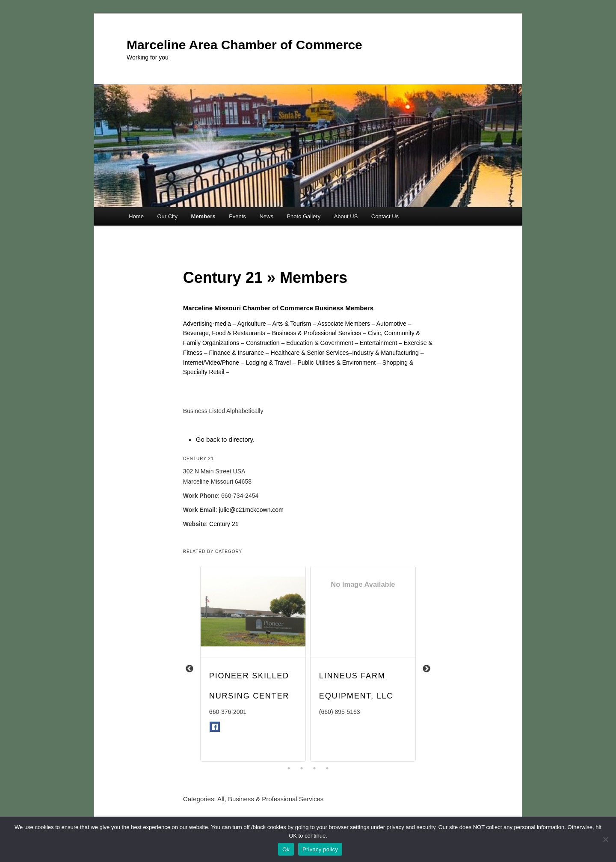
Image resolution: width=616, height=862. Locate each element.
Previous (190, 669)
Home (136, 216)
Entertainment (378, 343)
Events (237, 216)
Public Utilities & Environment (336, 363)
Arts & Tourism (292, 324)
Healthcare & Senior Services (310, 353)
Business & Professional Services (317, 333)
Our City (167, 216)
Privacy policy (320, 849)
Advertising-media (207, 324)
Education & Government (320, 343)
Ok (286, 849)
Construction (263, 343)
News (266, 216)
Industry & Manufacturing (385, 353)
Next (426, 669)
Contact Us (385, 216)
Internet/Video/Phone (211, 363)
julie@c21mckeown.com (251, 510)
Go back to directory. (225, 439)
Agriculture (252, 324)
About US (346, 216)
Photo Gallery (304, 216)
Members (203, 216)
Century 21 (224, 524)
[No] (605, 839)
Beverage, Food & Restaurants (224, 333)
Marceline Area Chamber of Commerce (244, 45)
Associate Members (344, 324)
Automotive (391, 324)
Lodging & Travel (268, 363)
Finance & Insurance (237, 353)
